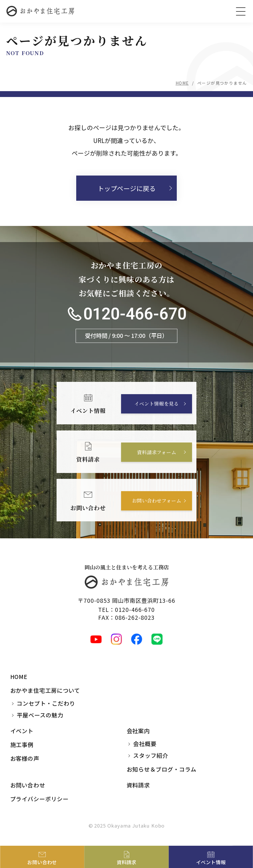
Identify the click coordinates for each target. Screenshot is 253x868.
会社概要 (145, 744)
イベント (22, 731)
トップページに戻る (126, 188)
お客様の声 (25, 758)
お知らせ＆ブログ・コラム (162, 770)
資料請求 (138, 785)
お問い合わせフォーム (156, 501)
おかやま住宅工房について (45, 690)
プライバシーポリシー (40, 799)
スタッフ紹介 (151, 756)
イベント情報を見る (156, 404)
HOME (182, 83)
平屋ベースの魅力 (40, 715)
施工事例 (22, 745)
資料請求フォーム (157, 452)
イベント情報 (211, 862)
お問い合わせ (28, 785)
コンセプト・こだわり (46, 704)
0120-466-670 (135, 314)
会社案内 (138, 731)
